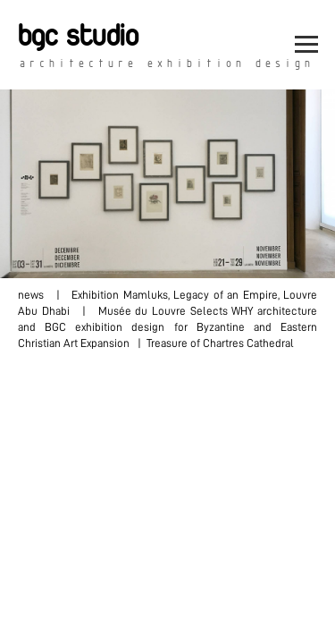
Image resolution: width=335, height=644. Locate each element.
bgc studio (78, 37)
